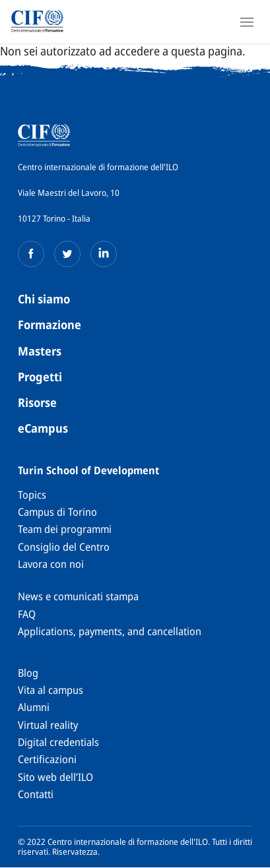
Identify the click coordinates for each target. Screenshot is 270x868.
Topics (32, 495)
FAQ (27, 614)
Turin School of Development (88, 470)
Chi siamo (44, 299)
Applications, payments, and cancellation (110, 631)
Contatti (36, 794)
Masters (40, 351)
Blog (28, 673)
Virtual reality (48, 725)
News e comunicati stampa (78, 596)
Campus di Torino (57, 512)
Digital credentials (58, 742)
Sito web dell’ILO (55, 777)
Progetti (40, 377)
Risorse (37, 402)
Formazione (50, 325)
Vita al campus (51, 690)
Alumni (34, 707)
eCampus (43, 428)
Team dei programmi (65, 529)
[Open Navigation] (247, 22)
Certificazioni (47, 759)
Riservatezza (75, 852)
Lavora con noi (51, 564)
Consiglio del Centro (64, 547)
